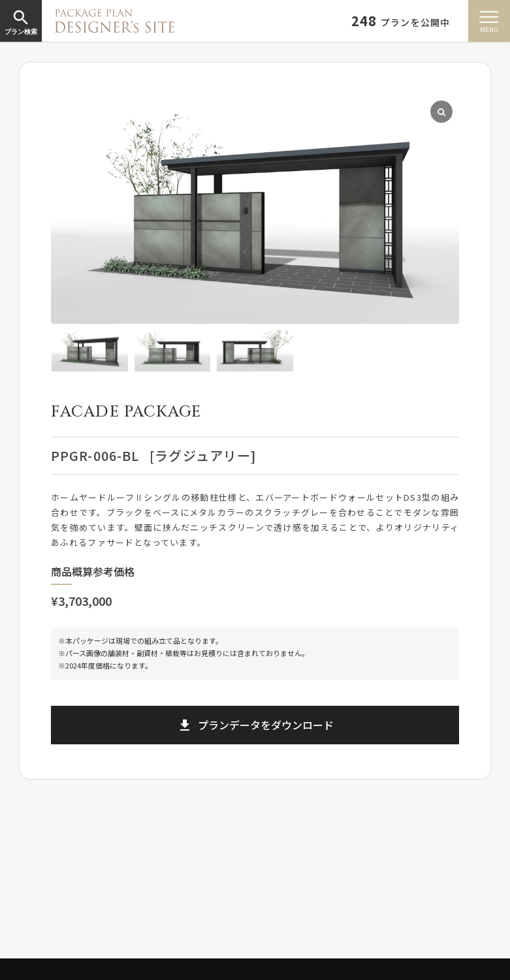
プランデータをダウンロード (255, 725)
